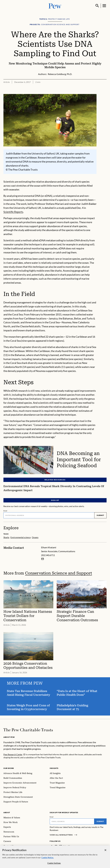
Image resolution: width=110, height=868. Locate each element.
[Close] (105, 854)
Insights (54, 768)
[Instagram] (56, 847)
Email (5, 511)
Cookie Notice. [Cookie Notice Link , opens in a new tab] (48, 861)
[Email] (49, 515)
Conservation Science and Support (59, 573)
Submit (100, 515)
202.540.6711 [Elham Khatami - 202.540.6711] (48, 555)
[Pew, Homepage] (55, 6)
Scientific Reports (13, 212)
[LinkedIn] (61, 847)
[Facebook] (51, 847)
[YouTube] (69, 847)
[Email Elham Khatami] (43, 559)
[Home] (28, 730)
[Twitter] (65, 847)
